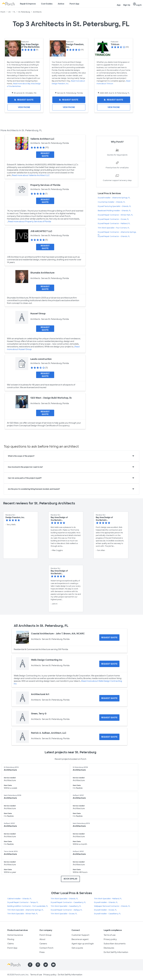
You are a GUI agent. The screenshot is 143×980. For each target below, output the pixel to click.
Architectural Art (40, 694)
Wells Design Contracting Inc (47, 660)
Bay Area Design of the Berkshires (30, 46)
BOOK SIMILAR (70, 879)
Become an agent (80, 939)
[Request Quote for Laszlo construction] (45, 375)
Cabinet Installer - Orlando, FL (19, 899)
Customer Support (80, 935)
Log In (137, 4)
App (119, 5)
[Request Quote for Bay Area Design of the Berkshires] (24, 100)
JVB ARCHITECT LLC (41, 231)
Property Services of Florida (45, 185)
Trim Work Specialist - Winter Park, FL (23, 914)
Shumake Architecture (42, 273)
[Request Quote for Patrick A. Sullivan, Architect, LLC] (109, 737)
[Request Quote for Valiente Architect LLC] (45, 155)
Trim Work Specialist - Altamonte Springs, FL (25, 910)
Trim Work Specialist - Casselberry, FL (66, 906)
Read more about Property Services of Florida (30, 222)
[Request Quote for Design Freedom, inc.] (69, 100)
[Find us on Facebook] (30, 965)
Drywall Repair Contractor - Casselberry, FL (68, 902)
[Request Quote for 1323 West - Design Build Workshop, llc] (45, 413)
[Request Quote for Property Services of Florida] (45, 201)
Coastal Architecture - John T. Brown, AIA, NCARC (58, 634)
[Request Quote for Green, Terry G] (109, 718)
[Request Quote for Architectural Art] (109, 698)
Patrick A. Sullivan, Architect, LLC (49, 733)
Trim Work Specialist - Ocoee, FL (64, 914)
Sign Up (127, 5)
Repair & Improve (28, 4)
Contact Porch (46, 948)
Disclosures (109, 948)
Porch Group (45, 935)
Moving (11, 939)
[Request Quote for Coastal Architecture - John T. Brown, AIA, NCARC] (109, 638)
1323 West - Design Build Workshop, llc (51, 398)
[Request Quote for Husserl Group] (45, 329)
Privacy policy (110, 939)
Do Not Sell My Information (116, 952)
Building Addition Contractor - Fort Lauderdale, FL (28, 906)
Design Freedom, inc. (75, 46)
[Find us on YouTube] (53, 965)
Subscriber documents (115, 944)
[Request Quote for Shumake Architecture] (45, 288)
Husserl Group (38, 314)
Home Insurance (15, 935)
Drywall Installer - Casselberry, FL (107, 914)
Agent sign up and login (83, 944)
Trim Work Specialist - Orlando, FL (64, 899)
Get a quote (77, 948)
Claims (11, 944)
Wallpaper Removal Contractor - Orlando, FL (112, 906)
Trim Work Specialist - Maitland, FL (108, 899)
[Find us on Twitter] (46, 965)
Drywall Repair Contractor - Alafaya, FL (66, 910)
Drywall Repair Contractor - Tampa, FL (23, 902)
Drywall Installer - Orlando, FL (106, 902)
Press (42, 952)
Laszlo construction (41, 359)
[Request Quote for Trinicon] (114, 100)
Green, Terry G (39, 714)
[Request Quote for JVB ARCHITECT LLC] (45, 247)
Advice (61, 4)
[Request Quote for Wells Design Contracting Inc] (109, 664)
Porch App (74, 4)
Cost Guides (47, 4)
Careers (43, 944)
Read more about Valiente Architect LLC (31, 175)
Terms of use (110, 935)
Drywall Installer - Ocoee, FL (105, 910)
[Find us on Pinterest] (38, 965)
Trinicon (115, 44)
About (42, 939)
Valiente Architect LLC (42, 139)
